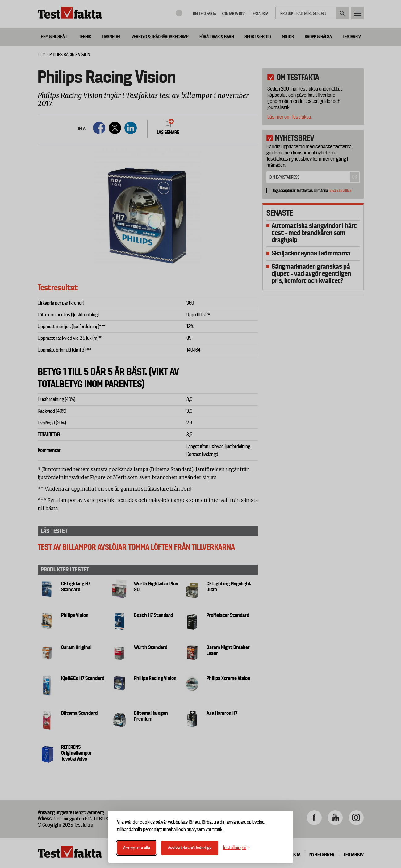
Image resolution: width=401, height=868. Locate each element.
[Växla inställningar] (236, 848)
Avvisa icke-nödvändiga (190, 848)
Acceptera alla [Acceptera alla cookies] (137, 848)
